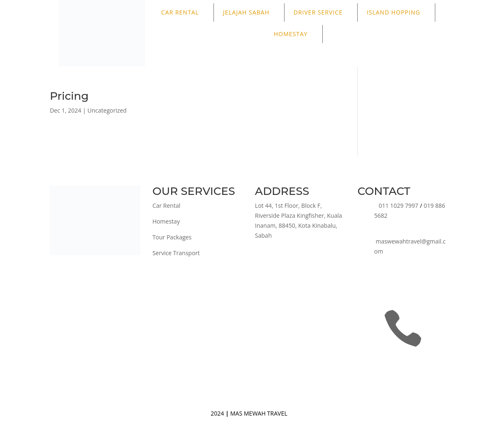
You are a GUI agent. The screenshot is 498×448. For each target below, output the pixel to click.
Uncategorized (107, 110)
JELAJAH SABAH (246, 12)
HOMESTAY (291, 34)
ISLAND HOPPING (394, 12)
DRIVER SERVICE (318, 12)
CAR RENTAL (180, 12)
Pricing (69, 96)
